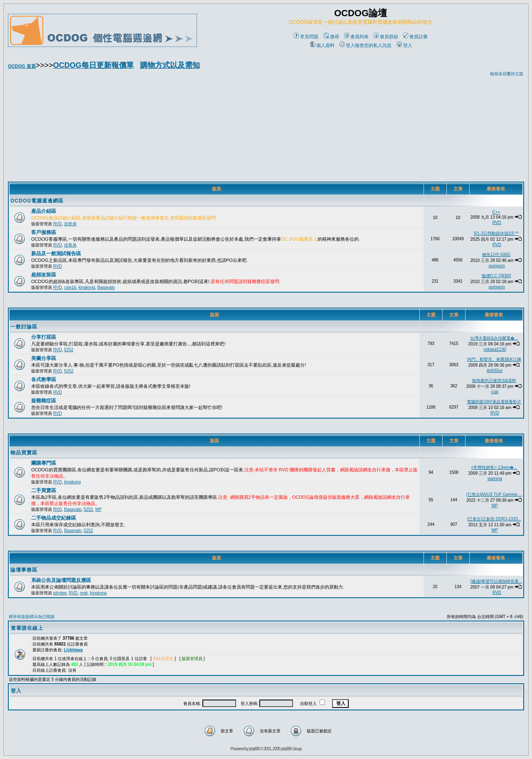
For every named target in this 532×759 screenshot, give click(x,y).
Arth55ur (495, 371)
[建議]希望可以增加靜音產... (496, 581)
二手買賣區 (44, 490)
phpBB (254, 749)
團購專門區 (44, 463)
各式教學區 (44, 379)
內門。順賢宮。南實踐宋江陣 (494, 359)
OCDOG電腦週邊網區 (37, 201)
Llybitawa (74, 650)
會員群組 (386, 37)
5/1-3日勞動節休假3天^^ (496, 233)
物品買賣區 (24, 453)
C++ (496, 212)
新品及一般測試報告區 (56, 254)
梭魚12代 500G (496, 255)
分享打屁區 (44, 337)
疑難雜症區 (44, 401)
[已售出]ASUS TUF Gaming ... (494, 494)
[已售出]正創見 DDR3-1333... (494, 519)
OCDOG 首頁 (22, 66)
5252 (69, 350)
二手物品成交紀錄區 (54, 518)
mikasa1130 (495, 349)
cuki (495, 392)
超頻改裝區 (44, 275)
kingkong (87, 287)
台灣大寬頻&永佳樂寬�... (494, 338)
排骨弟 (70, 224)
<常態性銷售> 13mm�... (494, 467)
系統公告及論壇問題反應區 (61, 580)
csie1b (70, 287)
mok (84, 593)
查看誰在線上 (27, 628)
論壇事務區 (24, 570)
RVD (58, 224)
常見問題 (306, 37)
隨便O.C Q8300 (496, 276)
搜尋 (331, 37)
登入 (405, 45)
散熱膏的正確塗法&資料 (494, 381)
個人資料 (322, 45)
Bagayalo (106, 287)
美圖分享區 (44, 358)
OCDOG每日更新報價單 (94, 65)
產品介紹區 (44, 211)
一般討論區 (24, 327)
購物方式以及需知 (170, 65)
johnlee (60, 593)
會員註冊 (415, 37)
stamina (495, 479)
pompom (497, 266)
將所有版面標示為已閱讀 (32, 617)
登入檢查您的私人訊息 (366, 45)
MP (98, 509)
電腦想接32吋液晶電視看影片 (494, 402)
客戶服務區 (44, 232)
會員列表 (356, 37)
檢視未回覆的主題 (507, 74)
